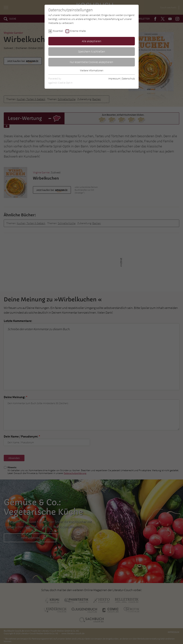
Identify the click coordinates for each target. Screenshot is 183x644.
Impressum (114, 78)
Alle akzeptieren (92, 41)
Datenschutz (128, 78)
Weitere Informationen (92, 70)
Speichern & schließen (92, 51)
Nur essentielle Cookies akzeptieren (91, 62)
